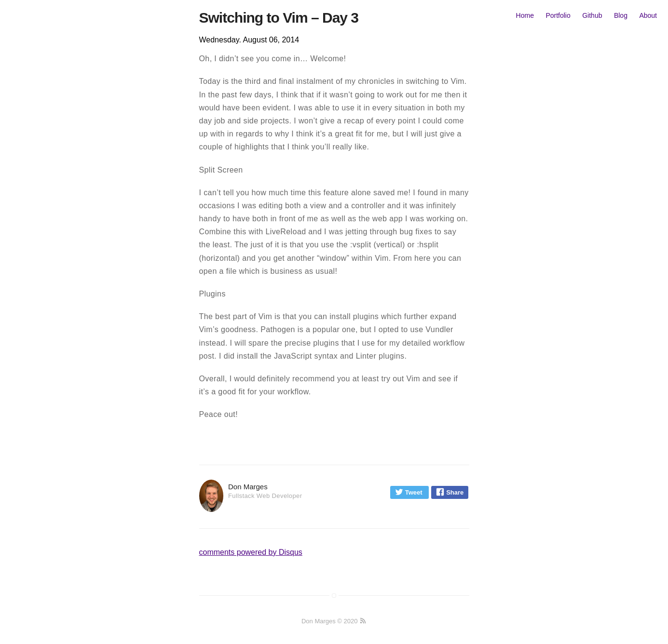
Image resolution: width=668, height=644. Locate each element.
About (648, 15)
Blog (621, 15)
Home (525, 15)
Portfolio (558, 15)
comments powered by (251, 552)
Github (592, 15)
